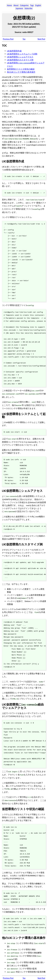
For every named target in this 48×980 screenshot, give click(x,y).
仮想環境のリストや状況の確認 (21, 69)
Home (9, 5)
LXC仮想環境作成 (14, 51)
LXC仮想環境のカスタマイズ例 (20, 60)
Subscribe (28, 8)
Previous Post (8, 39)
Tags (32, 5)
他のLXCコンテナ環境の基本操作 (21, 72)
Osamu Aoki (30, 976)
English (38, 5)
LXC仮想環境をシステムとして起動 (22, 54)
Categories (24, 5)
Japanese (19, 8)
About (16, 5)
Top (24, 39)
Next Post (41, 39)
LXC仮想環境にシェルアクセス (20, 57)
